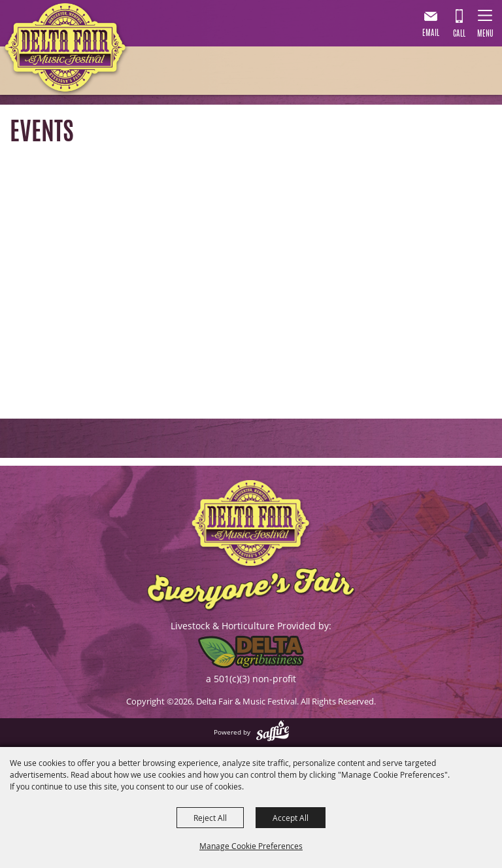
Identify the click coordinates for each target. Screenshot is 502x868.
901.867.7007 (459, 26)
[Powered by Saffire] (273, 732)
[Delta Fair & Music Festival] (66, 50)
